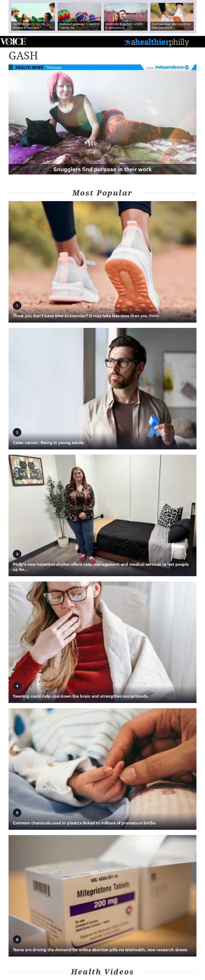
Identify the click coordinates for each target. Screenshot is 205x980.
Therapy (54, 67)
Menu (196, 42)
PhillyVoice (13, 41)
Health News (29, 67)
